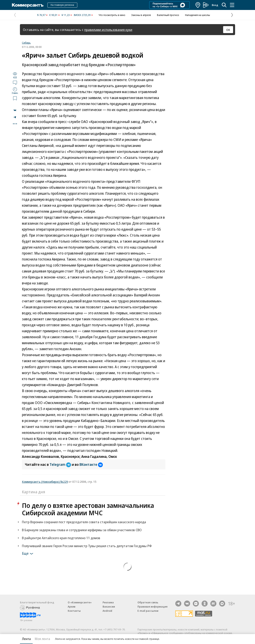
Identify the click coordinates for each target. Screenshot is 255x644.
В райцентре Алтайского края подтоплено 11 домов (61, 538)
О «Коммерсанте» (80, 602)
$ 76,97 (41, 15)
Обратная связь (148, 602)
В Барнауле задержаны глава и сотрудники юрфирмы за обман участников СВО (82, 530)
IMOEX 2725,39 (82, 15)
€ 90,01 (53, 15)
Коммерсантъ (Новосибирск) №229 (45, 482)
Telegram (61, 464)
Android (107, 611)
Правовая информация (153, 607)
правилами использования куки (108, 30)
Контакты (74, 611)
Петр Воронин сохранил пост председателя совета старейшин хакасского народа (84, 522)
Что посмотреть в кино (112, 15)
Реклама (108, 602)
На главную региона (62, 5)
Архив (72, 607)
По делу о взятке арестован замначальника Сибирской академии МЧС (88, 509)
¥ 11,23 (66, 15)
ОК (228, 30)
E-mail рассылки (148, 611)
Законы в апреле (141, 15)
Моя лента (42, 639)
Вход (215, 5)
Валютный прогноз (168, 15)
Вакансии (109, 607)
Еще (28, 554)
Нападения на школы (198, 15)
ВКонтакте (91, 464)
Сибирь (26, 43)
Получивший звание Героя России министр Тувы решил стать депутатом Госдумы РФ (87, 546)
